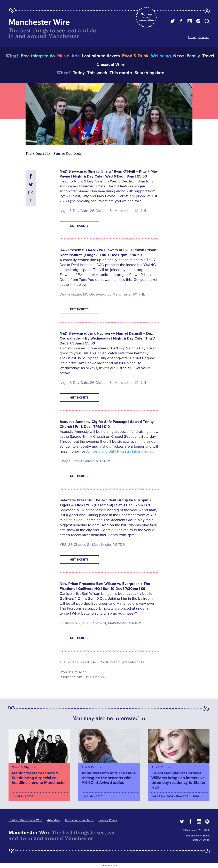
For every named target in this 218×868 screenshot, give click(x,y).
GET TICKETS (79, 226)
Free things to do (38, 56)
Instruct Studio (202, 836)
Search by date (149, 73)
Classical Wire (110, 64)
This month (121, 73)
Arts (75, 56)
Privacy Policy (108, 820)
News (179, 56)
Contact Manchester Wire (25, 820)
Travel (208, 56)
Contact (204, 37)
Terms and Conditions (79, 820)
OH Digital (204, 840)
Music (63, 56)
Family (193, 56)
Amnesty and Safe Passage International (119, 451)
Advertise (53, 820)
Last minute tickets (101, 56)
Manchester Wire (39, 22)
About (192, 37)
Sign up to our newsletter (147, 17)
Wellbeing (161, 56)
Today (79, 73)
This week (97, 73)
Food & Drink (135, 56)
